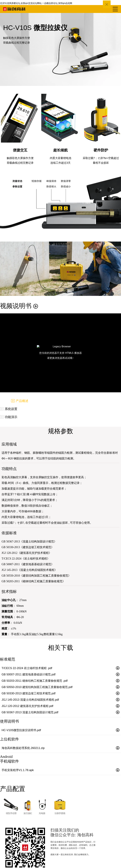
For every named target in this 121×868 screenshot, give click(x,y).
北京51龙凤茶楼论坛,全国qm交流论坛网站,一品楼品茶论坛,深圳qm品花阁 (36, 3)
